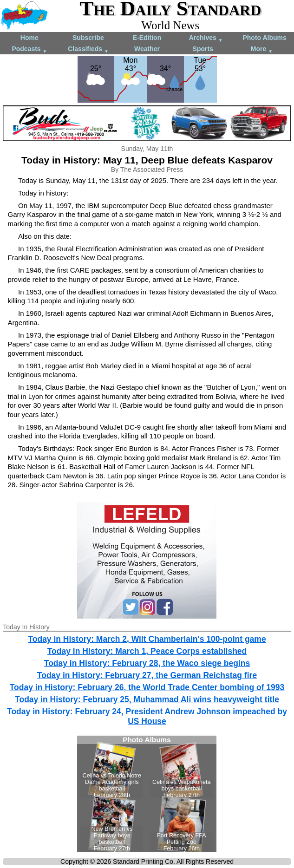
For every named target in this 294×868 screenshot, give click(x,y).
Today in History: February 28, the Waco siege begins (147, 663)
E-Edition (147, 38)
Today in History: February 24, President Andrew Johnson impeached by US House (147, 716)
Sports (203, 49)
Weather (147, 49)
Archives (206, 38)
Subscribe (88, 38)
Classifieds (88, 49)
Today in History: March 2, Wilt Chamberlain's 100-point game (147, 639)
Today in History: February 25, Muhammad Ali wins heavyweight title (147, 699)
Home (29, 38)
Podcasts (29, 49)
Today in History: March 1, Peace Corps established (147, 651)
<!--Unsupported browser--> (147, 794)
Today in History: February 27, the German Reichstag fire (147, 675)
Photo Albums (264, 38)
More (262, 49)
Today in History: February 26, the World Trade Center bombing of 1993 (147, 687)
